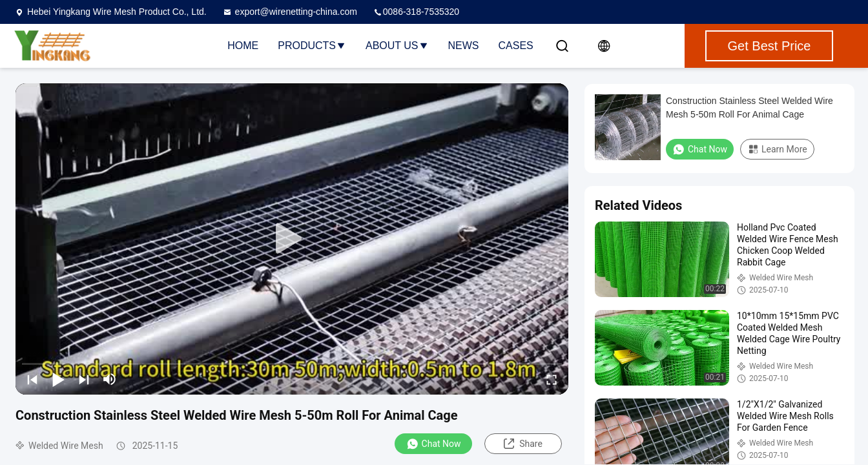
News (464, 46)
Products (312, 46)
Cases (516, 46)
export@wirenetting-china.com (290, 12)
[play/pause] (58, 379)
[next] (84, 379)
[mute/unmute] (110, 379)
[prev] (32, 379)
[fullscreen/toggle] (552, 379)
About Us (397, 46)
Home (243, 46)
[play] (292, 239)
